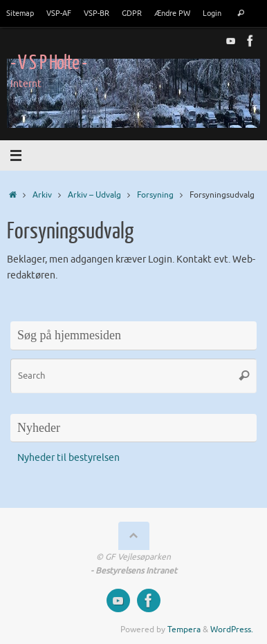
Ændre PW (172, 13)
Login (212, 13)
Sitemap (20, 13)
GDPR (132, 13)
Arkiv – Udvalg (94, 195)
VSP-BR (96, 13)
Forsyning (155, 195)
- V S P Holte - (48, 63)
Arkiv (42, 195)
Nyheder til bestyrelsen (68, 458)
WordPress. (232, 629)
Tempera (184, 629)
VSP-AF (59, 13)
